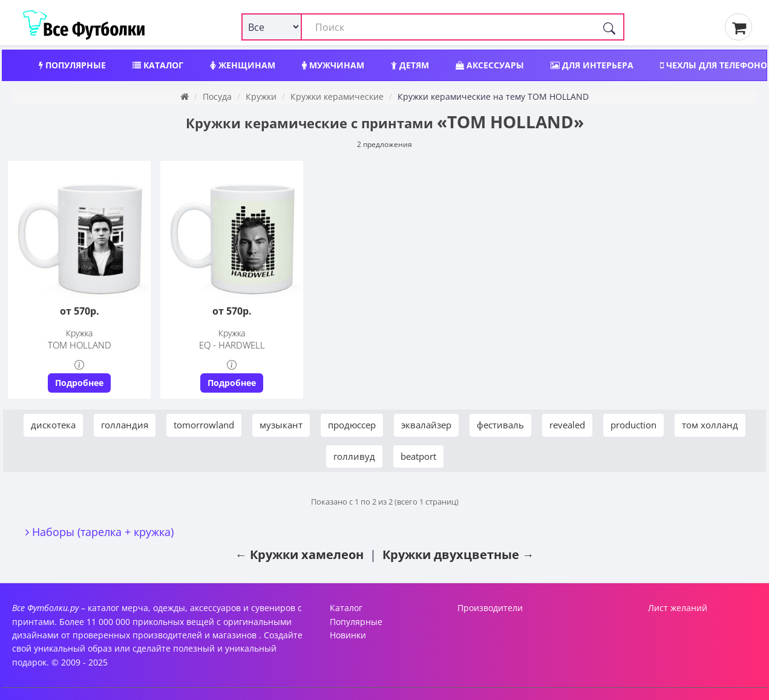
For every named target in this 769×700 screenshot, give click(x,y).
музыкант (281, 425)
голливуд (354, 456)
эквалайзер (426, 425)
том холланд (710, 425)
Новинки (348, 635)
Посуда (217, 96)
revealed (567, 425)
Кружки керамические (337, 96)
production (633, 425)
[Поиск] (609, 27)
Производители (490, 608)
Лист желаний (678, 608)
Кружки (261, 96)
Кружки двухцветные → (458, 554)
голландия (125, 425)
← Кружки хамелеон (299, 554)
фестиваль (500, 425)
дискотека (53, 425)
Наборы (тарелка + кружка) (103, 532)
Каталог (158, 65)
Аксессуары (490, 65)
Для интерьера (592, 65)
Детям (410, 65)
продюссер (352, 425)
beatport (418, 456)
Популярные (72, 65)
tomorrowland (204, 425)
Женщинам (243, 65)
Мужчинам (333, 65)
